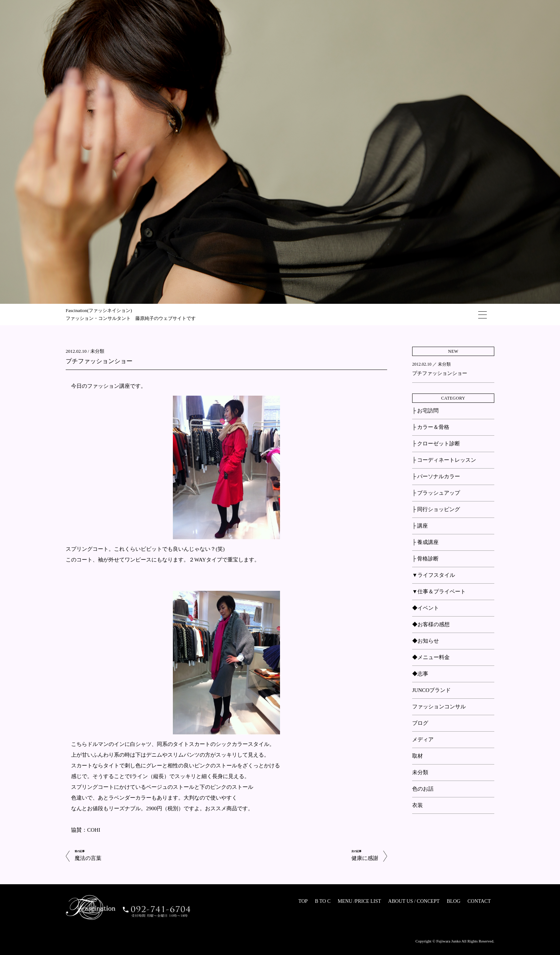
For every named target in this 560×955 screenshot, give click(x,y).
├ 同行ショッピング (436, 509)
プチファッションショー (99, 361)
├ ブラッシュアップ (436, 493)
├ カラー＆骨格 (431, 427)
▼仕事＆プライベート (439, 592)
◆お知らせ (426, 641)
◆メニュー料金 (431, 657)
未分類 (97, 351)
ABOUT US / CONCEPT (414, 901)
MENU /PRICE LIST (359, 901)
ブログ (420, 723)
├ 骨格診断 (425, 559)
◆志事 (420, 674)
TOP (303, 901)
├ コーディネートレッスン (444, 460)
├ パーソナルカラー (436, 476)
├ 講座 (420, 526)
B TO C (323, 901)
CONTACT (479, 901)
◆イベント (426, 608)
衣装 (417, 805)
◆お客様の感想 (431, 624)
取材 (417, 756)
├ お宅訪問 (425, 411)
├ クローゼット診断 (436, 444)
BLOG (454, 901)
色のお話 (423, 789)
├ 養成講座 (425, 542)
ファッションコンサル (439, 707)
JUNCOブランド (431, 690)
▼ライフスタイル (434, 575)
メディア (423, 739)
